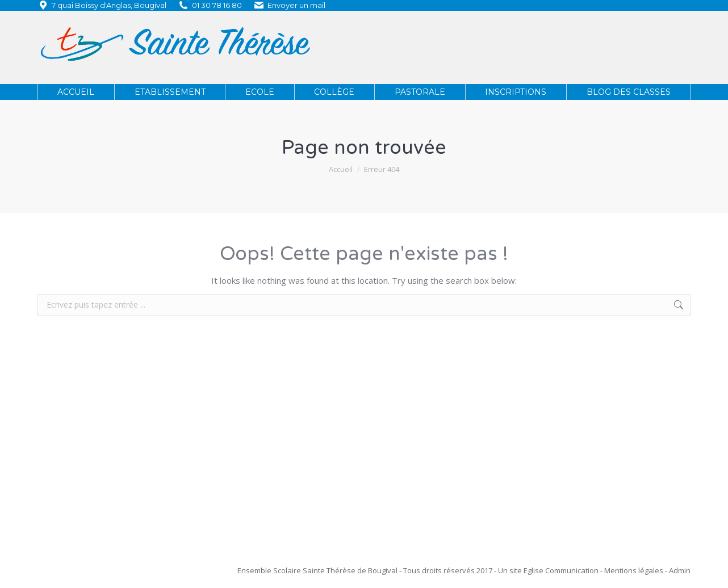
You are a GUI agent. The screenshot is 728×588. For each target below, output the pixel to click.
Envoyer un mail (296, 5)
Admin (680, 570)
